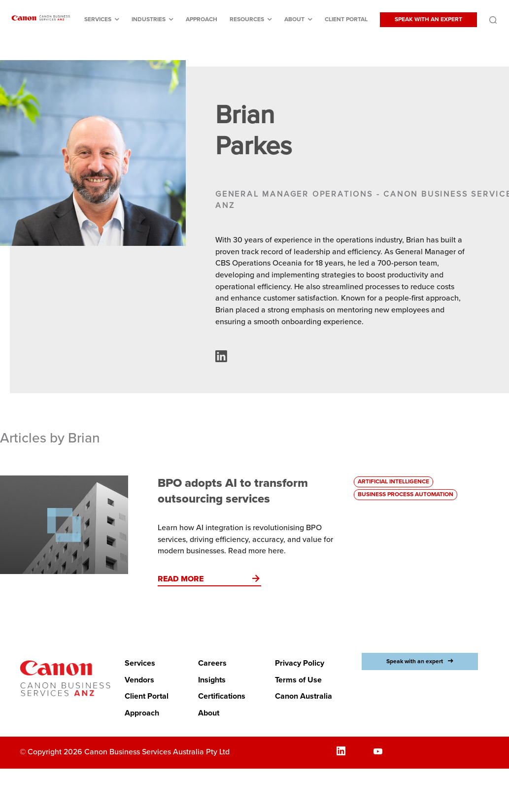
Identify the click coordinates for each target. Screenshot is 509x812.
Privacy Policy (300, 663)
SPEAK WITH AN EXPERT (428, 19)
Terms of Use (298, 680)
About (294, 19)
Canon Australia (304, 696)
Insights (212, 680)
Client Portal (346, 19)
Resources (247, 19)
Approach (202, 19)
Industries (149, 19)
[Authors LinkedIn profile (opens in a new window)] (221, 360)
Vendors (139, 680)
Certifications (222, 696)
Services (98, 19)
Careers (212, 663)
